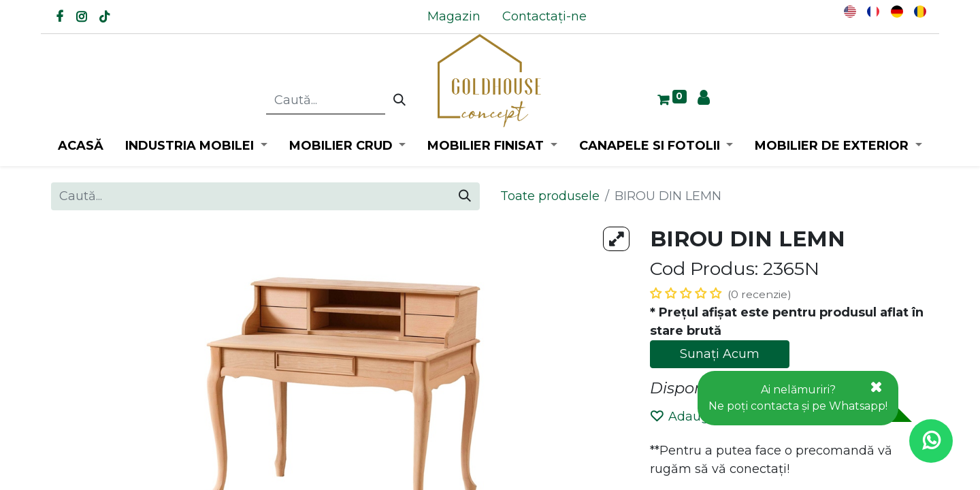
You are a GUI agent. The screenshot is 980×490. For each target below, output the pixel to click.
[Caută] (399, 101)
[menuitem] (454, 17)
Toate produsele (550, 196)
